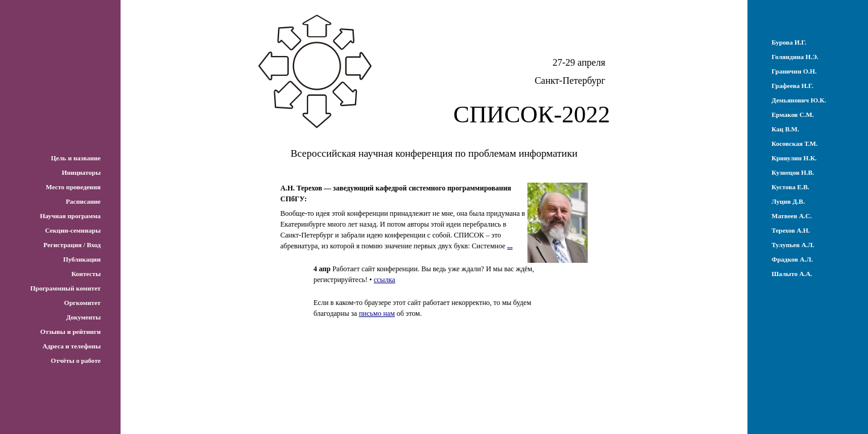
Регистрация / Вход (72, 245)
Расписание (83, 201)
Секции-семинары (73, 230)
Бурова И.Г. (789, 42)
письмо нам (377, 313)
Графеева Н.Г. (792, 86)
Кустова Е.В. (791, 187)
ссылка (385, 280)
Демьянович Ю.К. (799, 100)
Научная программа (70, 216)
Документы (83, 317)
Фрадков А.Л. (792, 259)
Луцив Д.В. (788, 201)
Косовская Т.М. (794, 143)
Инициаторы (81, 172)
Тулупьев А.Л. (793, 245)
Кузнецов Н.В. (793, 172)
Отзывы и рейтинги (71, 332)
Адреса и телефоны (71, 346)
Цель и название (76, 158)
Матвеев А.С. (792, 216)
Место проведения (73, 187)
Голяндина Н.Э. (795, 57)
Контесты (86, 274)
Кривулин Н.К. (794, 158)
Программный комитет (65, 288)
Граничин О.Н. (794, 71)
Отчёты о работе (76, 360)
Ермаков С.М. (793, 115)
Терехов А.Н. (791, 230)
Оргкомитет (82, 303)
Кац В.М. (785, 129)
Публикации (82, 259)
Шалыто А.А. (792, 274)
